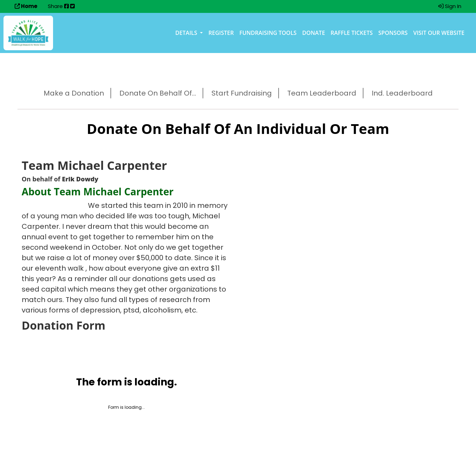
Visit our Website (439, 33)
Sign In (450, 6)
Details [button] (187, 33)
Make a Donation (74, 93)
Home (26, 6)
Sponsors (393, 33)
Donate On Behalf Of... (158, 93)
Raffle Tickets (352, 33)
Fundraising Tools (268, 33)
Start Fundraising (242, 93)
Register (221, 33)
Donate (314, 33)
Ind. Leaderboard (402, 93)
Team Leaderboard (322, 93)
